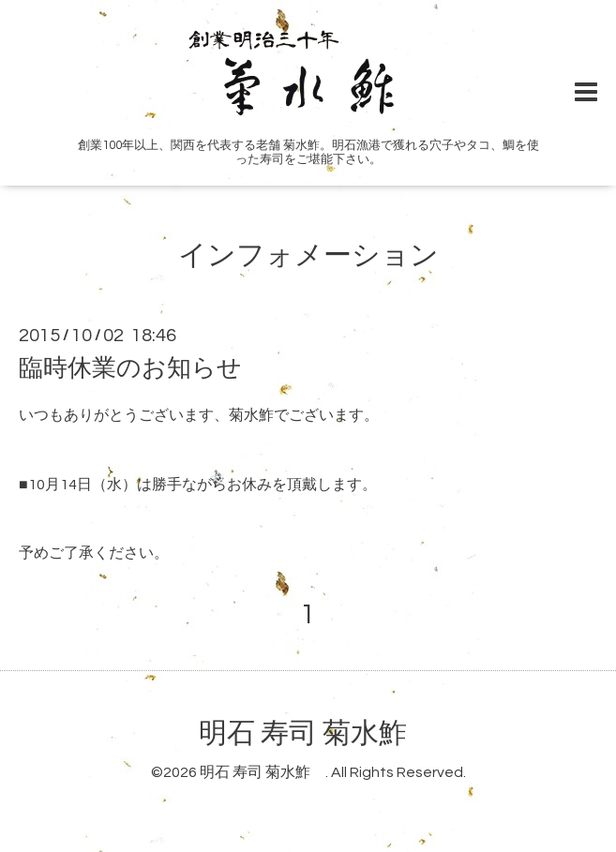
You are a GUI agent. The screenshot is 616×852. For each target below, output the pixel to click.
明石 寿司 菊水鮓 (317, 733)
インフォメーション (308, 255)
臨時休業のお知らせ (130, 368)
